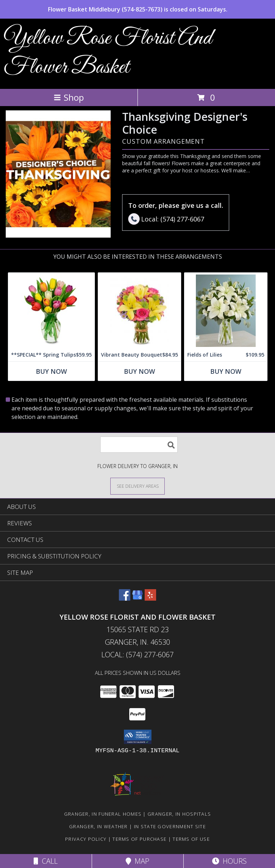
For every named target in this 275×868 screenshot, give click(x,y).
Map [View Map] (137, 861)
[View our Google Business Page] (137, 598)
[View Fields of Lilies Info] (226, 311)
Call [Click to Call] (46, 861)
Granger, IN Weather (98, 826)
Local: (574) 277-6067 (137, 655)
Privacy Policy (86, 839)
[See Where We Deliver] (137, 486)
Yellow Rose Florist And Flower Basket (108, 53)
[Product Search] (139, 445)
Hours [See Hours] (229, 861)
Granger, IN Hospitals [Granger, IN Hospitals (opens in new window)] (179, 814)
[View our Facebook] (125, 598)
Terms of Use (191, 839)
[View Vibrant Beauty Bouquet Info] (139, 311)
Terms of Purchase (139, 839)
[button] (138, 737)
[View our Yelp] (150, 598)
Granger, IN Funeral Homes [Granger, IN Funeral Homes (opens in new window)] (103, 814)
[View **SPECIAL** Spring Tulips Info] (51, 311)
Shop (69, 97)
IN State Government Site (170, 826)
